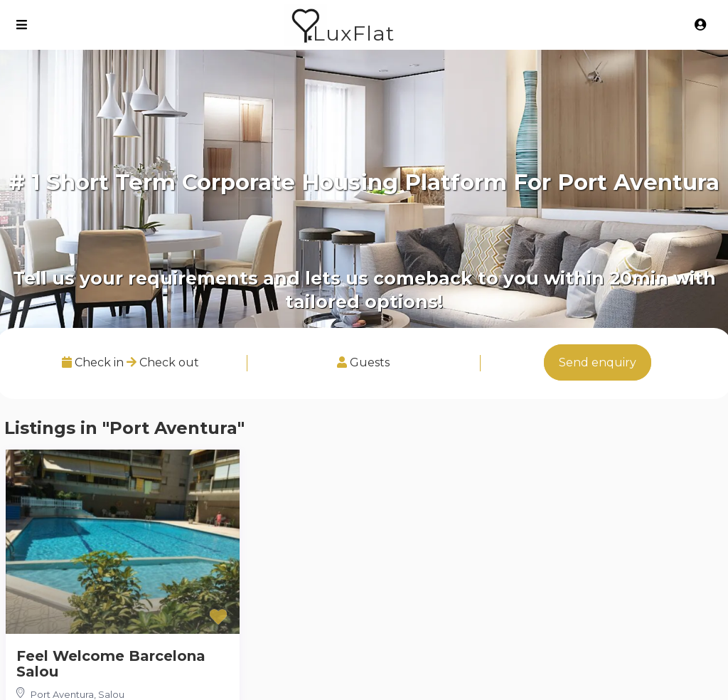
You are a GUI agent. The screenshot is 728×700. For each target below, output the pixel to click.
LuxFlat (354, 33)
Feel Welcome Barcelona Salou (111, 664)
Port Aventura (62, 694)
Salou (111, 694)
